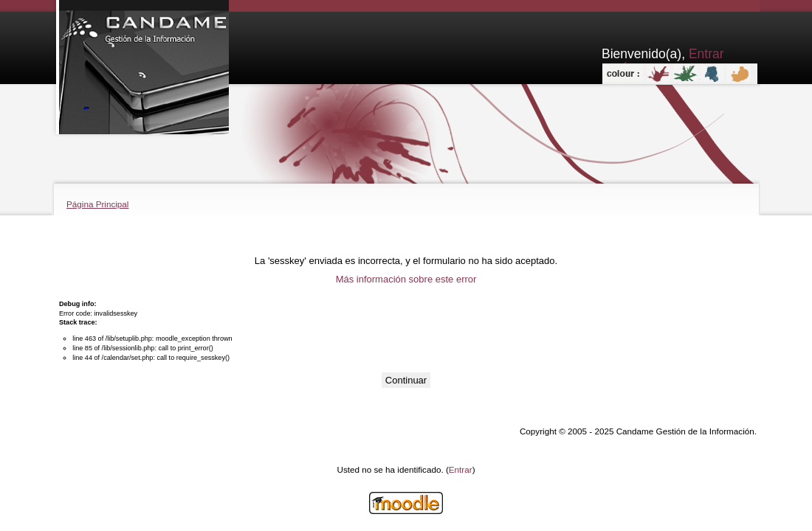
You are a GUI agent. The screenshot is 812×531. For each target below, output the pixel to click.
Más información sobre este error (406, 279)
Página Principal (97, 204)
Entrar (461, 469)
